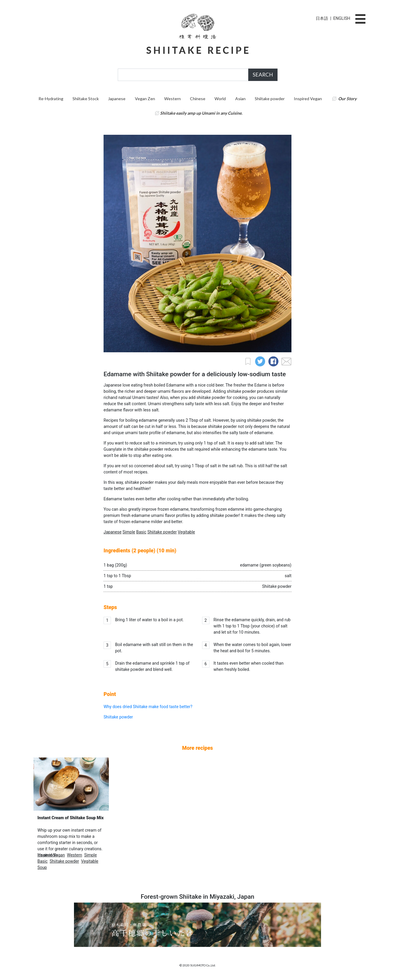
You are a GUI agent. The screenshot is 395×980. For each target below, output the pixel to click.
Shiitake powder (270, 99)
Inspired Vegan (308, 99)
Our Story (347, 99)
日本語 (322, 18)
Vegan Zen (145, 99)
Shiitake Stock (86, 99)
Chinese (198, 99)
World (220, 99)
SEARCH (263, 75)
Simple (129, 532)
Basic (141, 532)
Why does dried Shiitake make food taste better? (148, 707)
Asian (240, 99)
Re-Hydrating (51, 99)
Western (172, 99)
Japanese (117, 99)
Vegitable (186, 532)
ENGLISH (342, 18)
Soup (42, 867)
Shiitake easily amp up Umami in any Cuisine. (201, 113)
